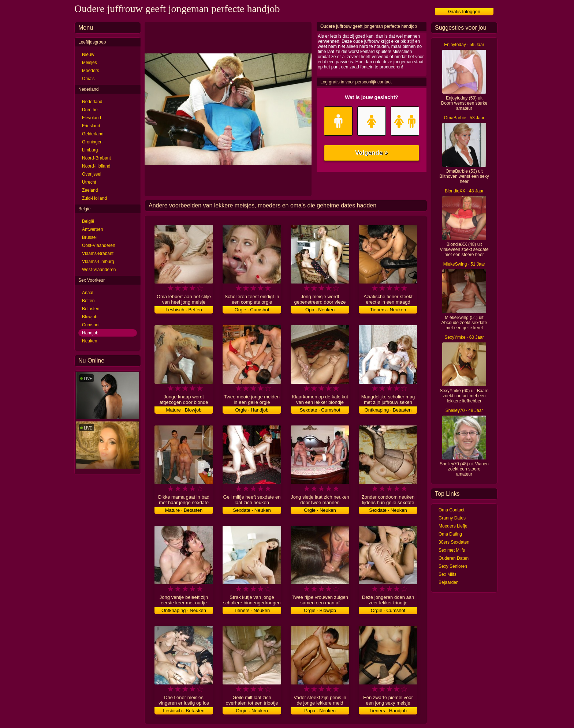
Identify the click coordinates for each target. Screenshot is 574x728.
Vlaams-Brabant (98, 254)
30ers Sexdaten (454, 542)
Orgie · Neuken (320, 510)
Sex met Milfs (452, 550)
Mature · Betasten (184, 510)
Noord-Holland (96, 166)
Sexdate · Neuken (252, 510)
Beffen (88, 301)
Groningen (92, 142)
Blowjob (90, 317)
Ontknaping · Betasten (388, 410)
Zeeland (90, 190)
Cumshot (91, 325)
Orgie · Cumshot (252, 310)
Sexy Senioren (453, 566)
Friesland (91, 126)
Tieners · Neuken (388, 310)
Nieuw (88, 55)
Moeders (91, 71)
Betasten (91, 309)
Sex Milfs (448, 574)
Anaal (88, 293)
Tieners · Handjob (388, 711)
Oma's (88, 79)
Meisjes (90, 63)
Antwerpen (92, 229)
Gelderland (93, 134)
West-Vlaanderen (99, 270)
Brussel (89, 237)
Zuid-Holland (94, 198)
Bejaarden (449, 582)
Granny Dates (452, 518)
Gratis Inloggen (464, 12)
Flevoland (92, 118)
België (88, 221)
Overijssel (92, 174)
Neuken (90, 341)
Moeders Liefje (453, 526)
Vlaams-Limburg (98, 262)
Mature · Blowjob (184, 410)
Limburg (90, 150)
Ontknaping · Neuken (184, 610)
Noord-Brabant (96, 158)
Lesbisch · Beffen (184, 310)
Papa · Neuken (320, 711)
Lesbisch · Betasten (184, 711)
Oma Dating (450, 534)
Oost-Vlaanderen (99, 245)
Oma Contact (452, 510)
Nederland (92, 102)
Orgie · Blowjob (320, 610)
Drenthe (90, 110)
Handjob (90, 333)
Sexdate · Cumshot (320, 410)
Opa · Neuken (320, 310)
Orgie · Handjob (252, 410)
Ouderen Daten (454, 558)
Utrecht (89, 182)
